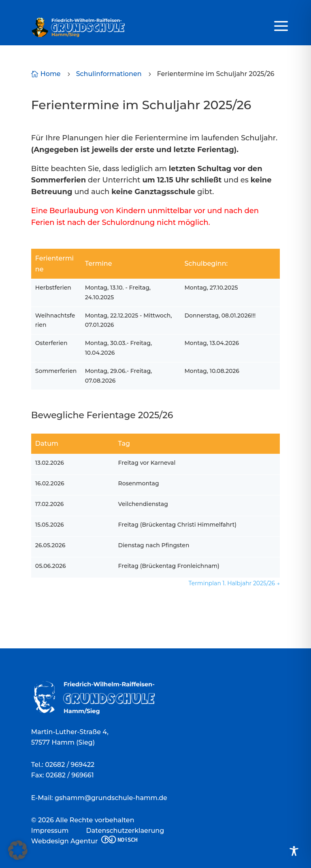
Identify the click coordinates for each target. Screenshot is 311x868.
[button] (18, 850)
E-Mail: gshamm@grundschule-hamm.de (99, 798)
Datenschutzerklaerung (125, 831)
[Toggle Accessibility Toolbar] (294, 851)
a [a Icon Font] (281, 26)
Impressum (50, 831)
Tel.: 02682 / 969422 (63, 765)
